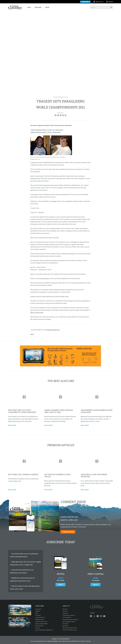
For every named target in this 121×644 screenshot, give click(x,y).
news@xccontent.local (53, 330)
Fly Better (38, 611)
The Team (65, 611)
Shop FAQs (65, 624)
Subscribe (85, 2)
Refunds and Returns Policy (70, 628)
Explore (38, 7)
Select (60, 585)
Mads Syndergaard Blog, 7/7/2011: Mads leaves (46, 132)
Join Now (38, 628)
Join (29, 7)
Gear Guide (38, 609)
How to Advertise (67, 617)
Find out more (68, 532)
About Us (65, 609)
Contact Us (65, 613)
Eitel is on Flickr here (37, 312)
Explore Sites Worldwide (41, 624)
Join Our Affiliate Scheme (69, 622)
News (66, 97)
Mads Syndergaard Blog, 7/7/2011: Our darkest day (47, 130)
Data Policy (65, 626)
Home (32, 334)
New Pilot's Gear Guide (41, 622)
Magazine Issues (40, 619)
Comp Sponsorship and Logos (70, 619)
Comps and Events (59, 97)
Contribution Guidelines (69, 615)
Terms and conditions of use (70, 630)
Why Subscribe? (39, 626)
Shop (47, 7)
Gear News (38, 615)
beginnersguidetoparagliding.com (44, 630)
